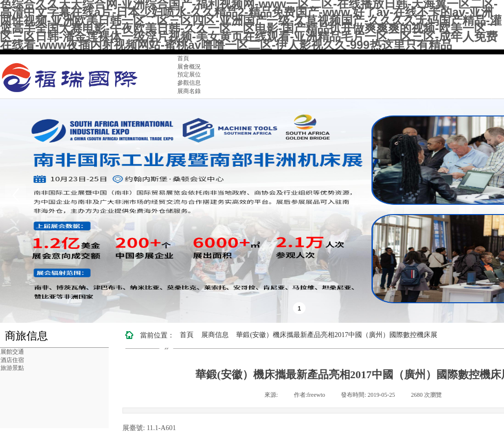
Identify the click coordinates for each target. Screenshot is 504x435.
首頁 (183, 58)
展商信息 (215, 335)
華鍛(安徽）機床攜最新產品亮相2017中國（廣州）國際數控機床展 (337, 335)
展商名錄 (189, 91)
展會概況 (189, 67)
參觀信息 (189, 83)
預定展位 (189, 74)
